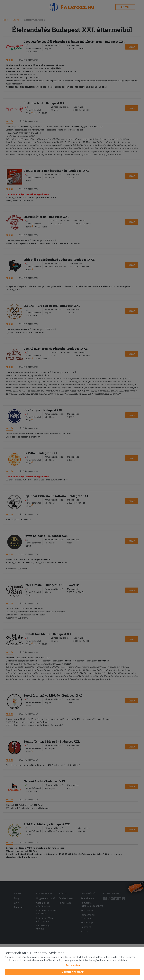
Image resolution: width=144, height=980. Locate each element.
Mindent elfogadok (73, 972)
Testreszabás (73, 965)
